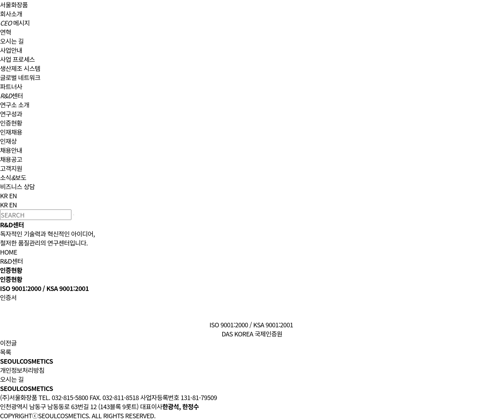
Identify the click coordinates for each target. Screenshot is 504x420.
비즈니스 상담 (17, 186)
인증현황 (11, 123)
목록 (6, 352)
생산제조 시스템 (20, 68)
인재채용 (11, 132)
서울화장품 (14, 5)
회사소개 (11, 14)
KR (4, 195)
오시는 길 (12, 41)
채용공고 (11, 159)
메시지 (15, 23)
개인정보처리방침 (22, 370)
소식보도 (13, 177)
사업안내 (11, 50)
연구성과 (11, 114)
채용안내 (11, 150)
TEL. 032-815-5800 (63, 397)
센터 (12, 95)
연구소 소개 (15, 105)
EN (13, 195)
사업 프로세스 (17, 59)
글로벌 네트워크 (20, 77)
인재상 (8, 141)
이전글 (8, 343)
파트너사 (11, 86)
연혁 (6, 32)
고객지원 (11, 168)
